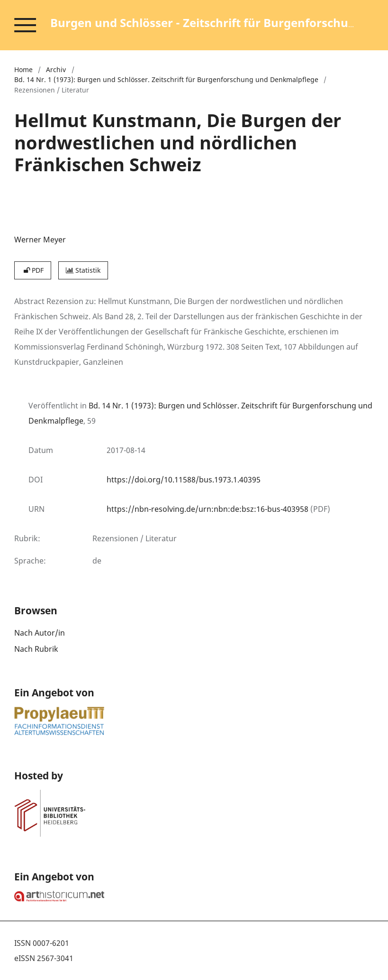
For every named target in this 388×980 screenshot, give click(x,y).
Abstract (29, 301)
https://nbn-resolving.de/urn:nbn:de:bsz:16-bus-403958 (208, 509)
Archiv (56, 69)
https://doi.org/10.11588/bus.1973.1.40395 (184, 480)
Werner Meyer (40, 240)
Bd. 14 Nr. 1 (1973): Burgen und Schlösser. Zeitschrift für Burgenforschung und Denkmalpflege (166, 79)
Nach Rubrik (36, 649)
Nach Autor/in (40, 633)
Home (23, 69)
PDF (33, 270)
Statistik (83, 270)
